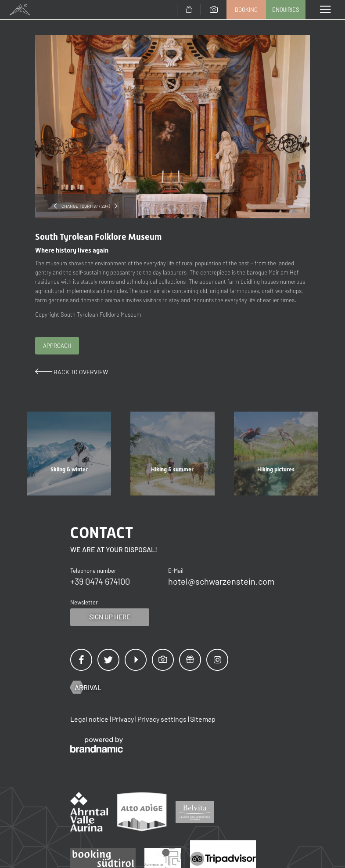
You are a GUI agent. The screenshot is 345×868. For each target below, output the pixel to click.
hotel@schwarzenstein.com (221, 581)
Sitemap (203, 719)
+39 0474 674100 (100, 581)
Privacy (124, 719)
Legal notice (90, 719)
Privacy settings (163, 719)
